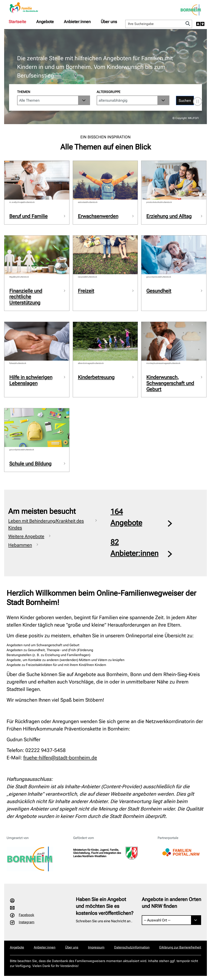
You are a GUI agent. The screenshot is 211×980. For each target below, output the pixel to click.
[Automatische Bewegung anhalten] (198, 101)
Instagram (27, 922)
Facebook (26, 915)
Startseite (17, 22)
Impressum (96, 947)
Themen (24, 92)
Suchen (185, 101)
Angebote (45, 22)
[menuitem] (17, 22)
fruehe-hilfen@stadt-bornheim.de (60, 758)
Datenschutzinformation (132, 947)
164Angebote (126, 517)
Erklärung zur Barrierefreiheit (180, 947)
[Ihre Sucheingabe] (155, 24)
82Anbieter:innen (134, 548)
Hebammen (20, 545)
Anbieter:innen (77, 22)
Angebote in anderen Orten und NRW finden (171, 903)
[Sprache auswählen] (200, 24)
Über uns (109, 22)
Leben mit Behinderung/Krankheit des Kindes (46, 524)
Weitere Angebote (26, 536)
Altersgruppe (108, 92)
